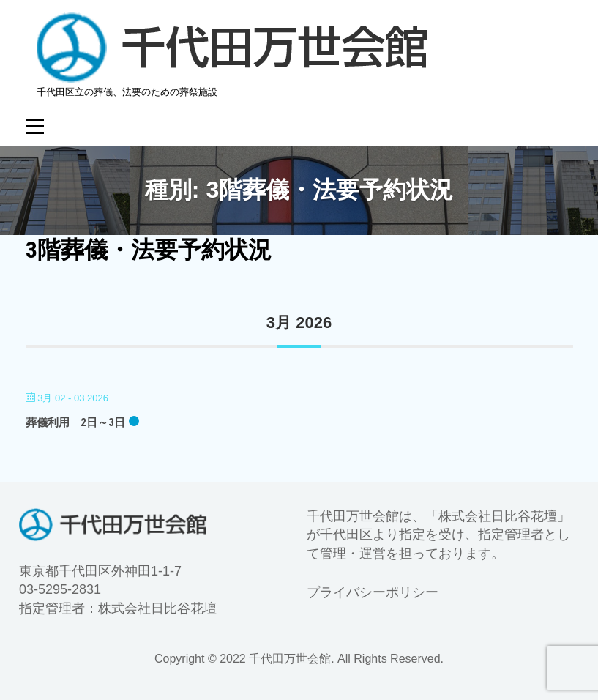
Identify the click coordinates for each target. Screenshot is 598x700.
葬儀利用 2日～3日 (75, 422)
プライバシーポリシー (373, 592)
